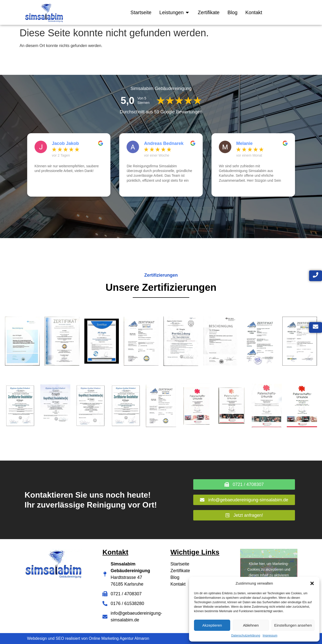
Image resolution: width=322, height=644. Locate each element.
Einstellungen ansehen (293, 625)
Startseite (180, 564)
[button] (312, 583)
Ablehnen (251, 625)
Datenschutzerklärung (246, 636)
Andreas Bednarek (164, 143)
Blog (175, 577)
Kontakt (178, 584)
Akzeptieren (212, 625)
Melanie (244, 143)
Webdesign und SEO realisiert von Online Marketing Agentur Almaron (88, 638)
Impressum (270, 636)
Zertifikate (180, 571)
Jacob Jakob (65, 143)
